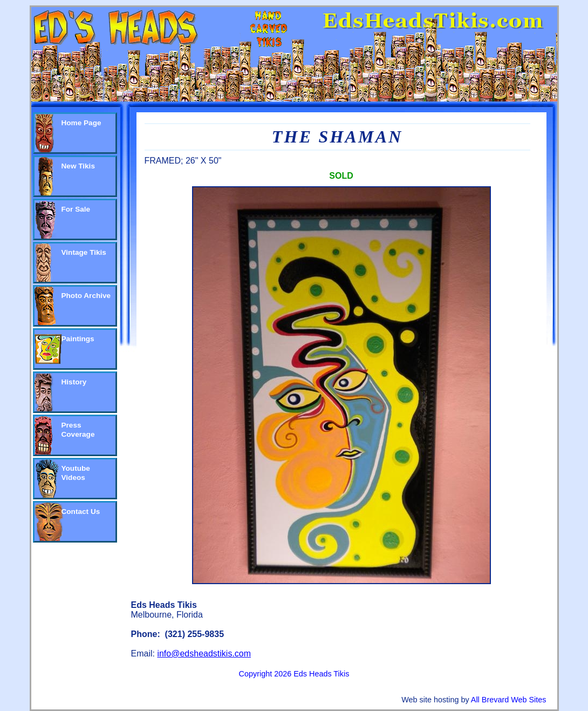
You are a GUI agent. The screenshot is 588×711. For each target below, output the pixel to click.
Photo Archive (86, 296)
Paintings (78, 339)
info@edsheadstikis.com (204, 654)
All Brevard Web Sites (509, 700)
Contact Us (81, 512)
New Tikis (78, 166)
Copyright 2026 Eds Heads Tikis (294, 674)
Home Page (81, 123)
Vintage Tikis (84, 252)
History (74, 382)
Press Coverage (78, 430)
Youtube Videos (76, 473)
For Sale (76, 209)
